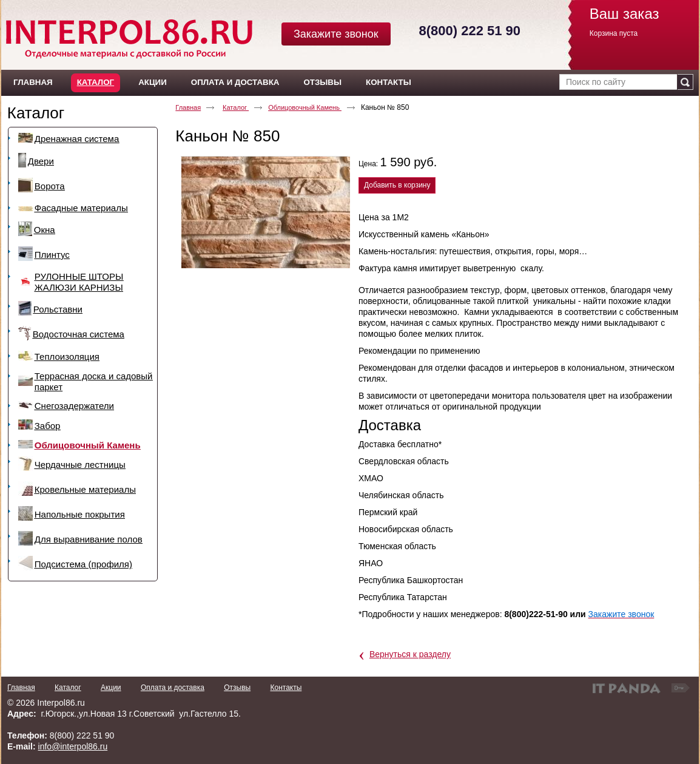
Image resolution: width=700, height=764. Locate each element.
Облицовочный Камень (305, 107)
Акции (111, 688)
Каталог (96, 82)
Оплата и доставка (173, 688)
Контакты (286, 688)
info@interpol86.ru (73, 746)
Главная (188, 107)
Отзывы (237, 688)
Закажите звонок (336, 34)
